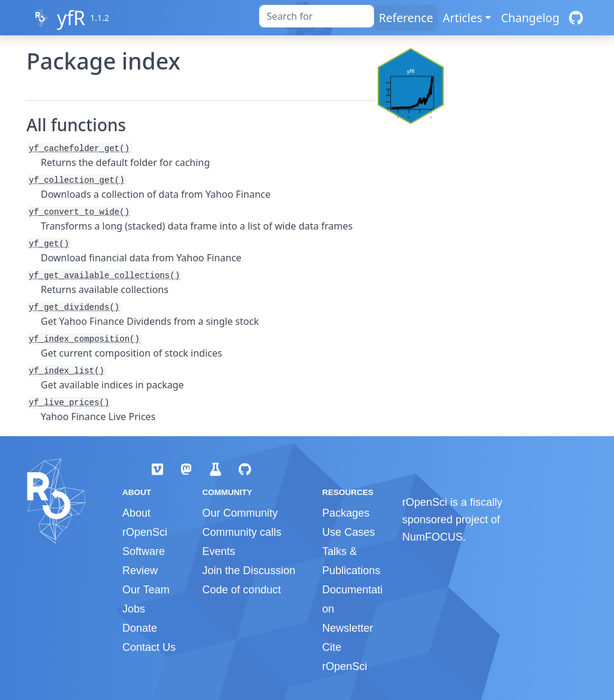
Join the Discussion (249, 571)
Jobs (134, 609)
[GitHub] (576, 18)
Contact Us (149, 647)
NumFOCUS (433, 537)
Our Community (240, 513)
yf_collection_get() (77, 180)
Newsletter (347, 628)
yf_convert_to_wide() (79, 212)
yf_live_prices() (69, 403)
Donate (140, 628)
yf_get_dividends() (74, 307)
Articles (462, 18)
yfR (71, 18)
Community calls (242, 532)
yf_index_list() (67, 371)
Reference (406, 18)
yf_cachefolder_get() (79, 149)
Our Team (146, 590)
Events (219, 551)
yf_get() (49, 244)
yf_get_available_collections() (104, 276)
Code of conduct (241, 590)
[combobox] (317, 16)
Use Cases (348, 532)
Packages (346, 513)
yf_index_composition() (84, 339)
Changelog (530, 18)
